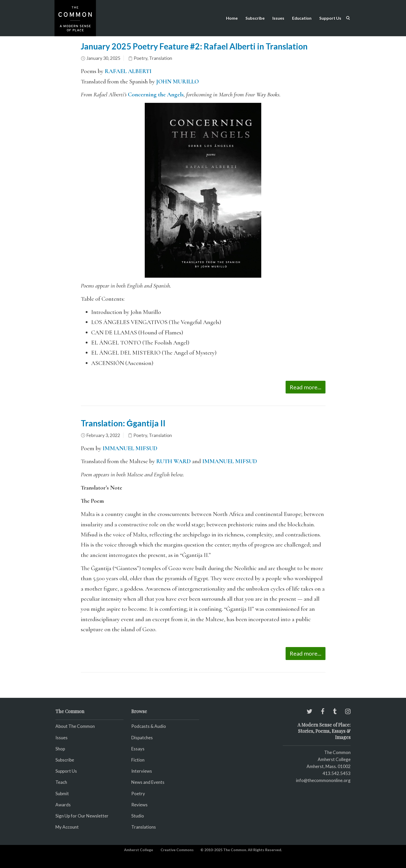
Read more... (306, 387)
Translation (161, 58)
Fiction (138, 760)
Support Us (330, 18)
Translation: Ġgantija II (123, 423)
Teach (61, 782)
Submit (62, 794)
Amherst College (139, 850)
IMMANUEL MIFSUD (130, 448)
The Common (337, 752)
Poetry (140, 58)
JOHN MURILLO (177, 82)
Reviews (139, 805)
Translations (144, 827)
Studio (138, 816)
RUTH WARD (173, 461)
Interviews (142, 771)
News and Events (148, 782)
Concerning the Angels (156, 95)
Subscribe (255, 18)
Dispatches (142, 738)
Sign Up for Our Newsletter (82, 816)
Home (232, 18)
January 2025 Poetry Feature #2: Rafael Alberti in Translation (194, 46)
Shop (60, 749)
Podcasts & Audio (149, 726)
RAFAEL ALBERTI (128, 71)
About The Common (75, 726)
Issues (278, 18)
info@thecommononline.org (323, 780)
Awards (63, 805)
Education (302, 18)
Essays (138, 749)
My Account (67, 827)
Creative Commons (177, 850)
